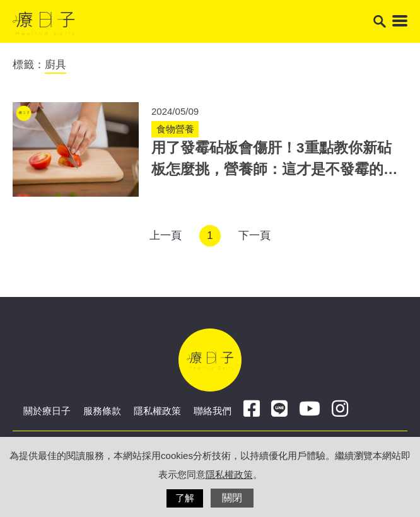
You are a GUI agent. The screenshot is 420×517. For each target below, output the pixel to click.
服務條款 (102, 411)
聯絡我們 (213, 411)
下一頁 (254, 235)
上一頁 (166, 235)
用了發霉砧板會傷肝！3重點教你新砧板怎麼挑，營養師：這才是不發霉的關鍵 (275, 169)
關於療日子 (47, 411)
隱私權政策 (157, 411)
